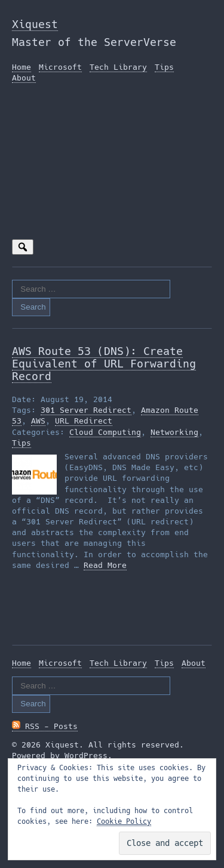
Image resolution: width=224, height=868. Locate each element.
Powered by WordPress (60, 756)
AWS (38, 421)
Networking (174, 432)
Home (22, 67)
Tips (164, 67)
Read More (105, 565)
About (24, 78)
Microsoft (60, 67)
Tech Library (118, 67)
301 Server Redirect (86, 410)
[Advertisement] (112, 165)
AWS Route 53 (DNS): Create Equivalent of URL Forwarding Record (104, 364)
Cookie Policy (124, 821)
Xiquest (35, 24)
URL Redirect (84, 421)
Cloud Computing (105, 432)
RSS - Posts (45, 726)
